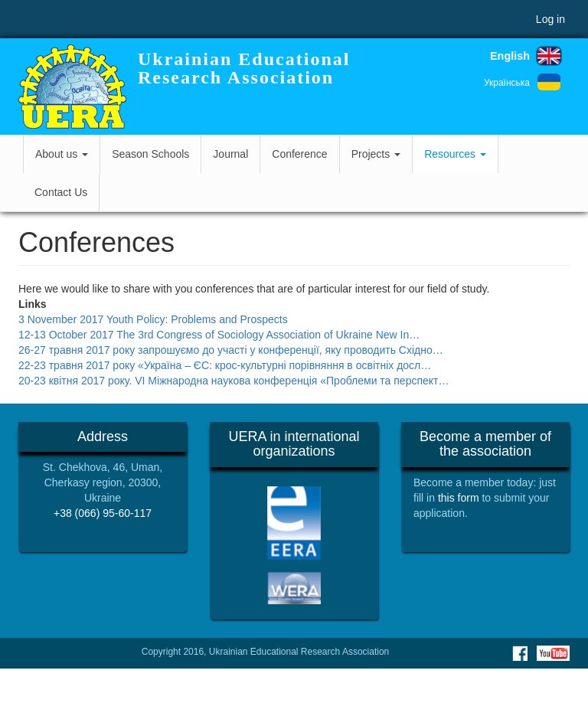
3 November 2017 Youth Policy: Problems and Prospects (153, 319)
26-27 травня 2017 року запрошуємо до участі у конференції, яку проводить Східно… (231, 350)
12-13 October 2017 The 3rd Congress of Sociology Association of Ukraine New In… (219, 335)
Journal (230, 154)
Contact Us (61, 192)
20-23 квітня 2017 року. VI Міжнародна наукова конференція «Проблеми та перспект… (234, 381)
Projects (376, 154)
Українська (507, 83)
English (510, 56)
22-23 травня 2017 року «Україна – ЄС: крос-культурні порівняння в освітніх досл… (225, 365)
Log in (550, 19)
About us (62, 154)
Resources (455, 154)
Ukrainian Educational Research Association (244, 68)
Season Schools (150, 154)
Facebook (520, 653)
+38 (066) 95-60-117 (103, 513)
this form (459, 498)
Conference (299, 154)
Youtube (553, 653)
